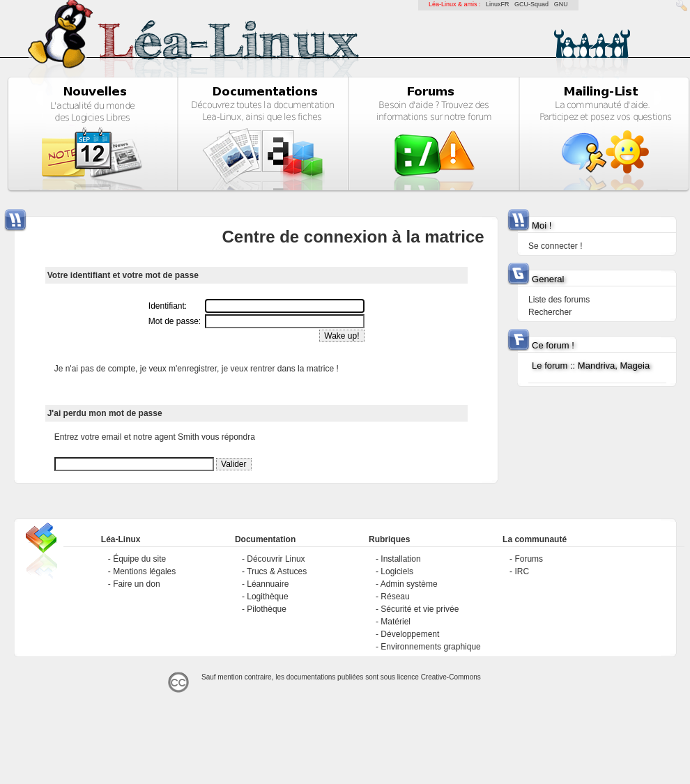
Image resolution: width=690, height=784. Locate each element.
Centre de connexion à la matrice (353, 237)
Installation (400, 559)
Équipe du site (139, 559)
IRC (522, 571)
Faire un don (136, 584)
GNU (561, 4)
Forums (529, 559)
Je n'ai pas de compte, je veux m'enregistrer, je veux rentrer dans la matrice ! (197, 369)
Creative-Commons (451, 677)
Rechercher (550, 312)
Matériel (396, 622)
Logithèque (267, 597)
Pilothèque (267, 609)
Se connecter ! (555, 246)
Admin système (409, 584)
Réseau (395, 597)
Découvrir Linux (276, 559)
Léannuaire (268, 584)
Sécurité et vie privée (420, 609)
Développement (410, 634)
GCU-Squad (531, 4)
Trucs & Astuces (277, 571)
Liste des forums (559, 300)
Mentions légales (144, 571)
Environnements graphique (430, 647)
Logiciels (397, 571)
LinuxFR (498, 4)
